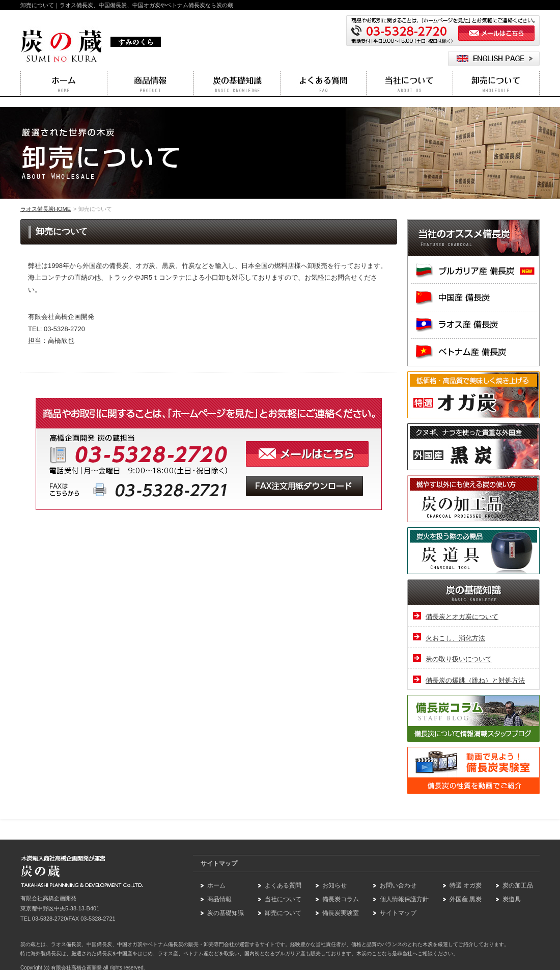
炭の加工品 (518, 885)
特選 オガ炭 (466, 885)
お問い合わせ (398, 885)
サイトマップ (398, 913)
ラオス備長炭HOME (46, 209)
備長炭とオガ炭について (462, 617)
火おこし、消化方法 (455, 638)
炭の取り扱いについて (459, 659)
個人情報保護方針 (404, 899)
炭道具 (512, 899)
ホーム (216, 885)
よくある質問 (283, 885)
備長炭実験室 (341, 913)
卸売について (283, 913)
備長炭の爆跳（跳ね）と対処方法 (475, 680)
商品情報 (219, 899)
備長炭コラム (341, 899)
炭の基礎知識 (226, 913)
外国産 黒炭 (466, 899)
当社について (283, 899)
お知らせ (334, 885)
